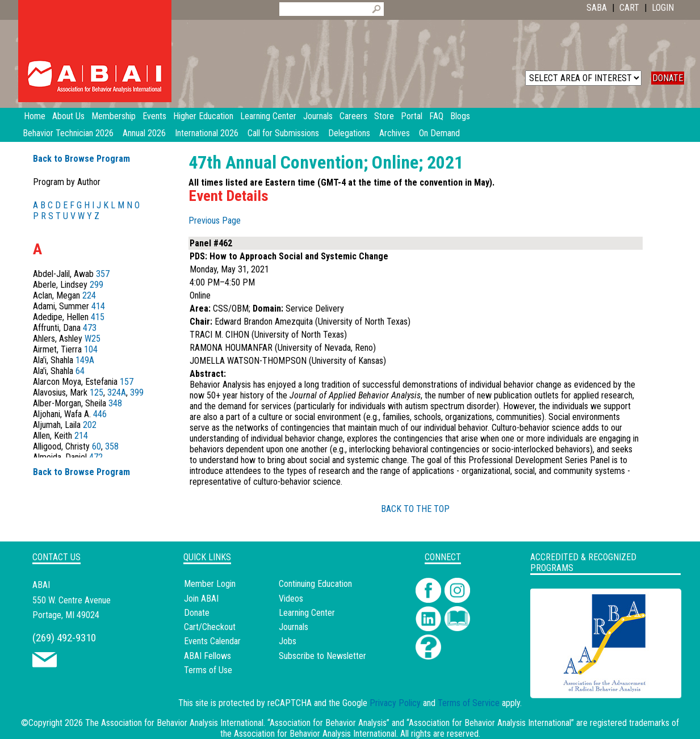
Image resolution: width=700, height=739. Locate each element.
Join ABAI (201, 599)
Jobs (288, 641)
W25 (93, 339)
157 (127, 382)
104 (91, 349)
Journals (294, 627)
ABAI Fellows (208, 656)
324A (117, 392)
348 (115, 403)
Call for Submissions (283, 133)
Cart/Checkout (210, 627)
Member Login (210, 584)
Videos (291, 599)
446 (100, 414)
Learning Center (307, 613)
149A (85, 360)
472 (96, 457)
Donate (197, 613)
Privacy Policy (395, 703)
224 (89, 295)
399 (137, 392)
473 (90, 328)
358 (112, 446)
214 (81, 436)
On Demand (439, 133)
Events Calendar (212, 641)
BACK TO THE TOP (415, 509)
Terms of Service (469, 703)
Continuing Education (315, 584)
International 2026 (207, 133)
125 (97, 392)
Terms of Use (208, 670)
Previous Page (215, 221)
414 (98, 306)
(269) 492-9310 (64, 638)
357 (103, 274)
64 (80, 371)
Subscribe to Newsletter (322, 656)
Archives (395, 133)
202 (90, 425)
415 (98, 317)
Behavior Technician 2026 (68, 133)
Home (35, 116)
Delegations (349, 133)
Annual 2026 (144, 133)
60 (97, 446)
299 (97, 285)
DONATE (668, 78)
